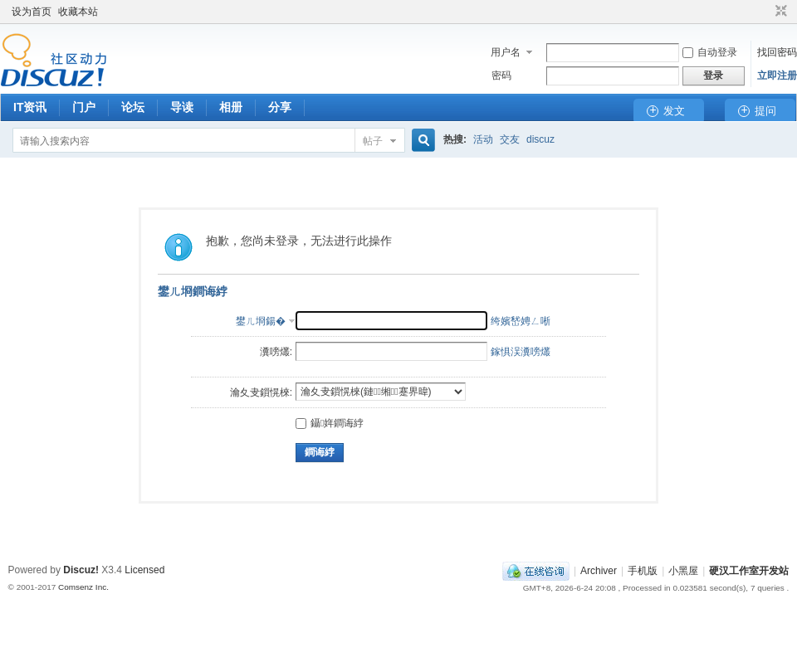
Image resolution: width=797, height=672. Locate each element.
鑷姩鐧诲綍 (330, 423)
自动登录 (710, 52)
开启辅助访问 (765, 12)
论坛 (133, 107)
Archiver (599, 571)
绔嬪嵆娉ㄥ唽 (521, 321)
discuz (540, 139)
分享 (280, 107)
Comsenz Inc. (83, 587)
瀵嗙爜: (276, 352)
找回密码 (777, 52)
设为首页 (32, 12)
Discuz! (81, 570)
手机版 (643, 571)
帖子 (373, 141)
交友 (510, 139)
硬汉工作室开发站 (749, 571)
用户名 (506, 52)
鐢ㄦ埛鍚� (261, 321)
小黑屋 (683, 571)
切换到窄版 (779, 12)
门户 (84, 107)
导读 (182, 107)
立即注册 (777, 75)
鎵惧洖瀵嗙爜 (521, 352)
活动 (483, 139)
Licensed (144, 570)
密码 (501, 75)
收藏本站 (78, 12)
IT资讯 (30, 107)
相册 (231, 107)
